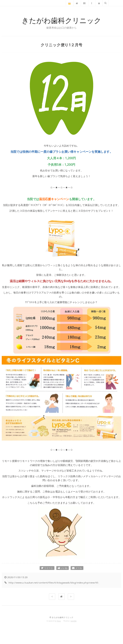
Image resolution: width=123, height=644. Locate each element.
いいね (63, 568)
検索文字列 (105, 3)
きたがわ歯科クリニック (61, 21)
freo (59, 621)
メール (77, 568)
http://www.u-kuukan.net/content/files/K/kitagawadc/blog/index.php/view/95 (53, 583)
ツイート (47, 568)
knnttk (74, 621)
